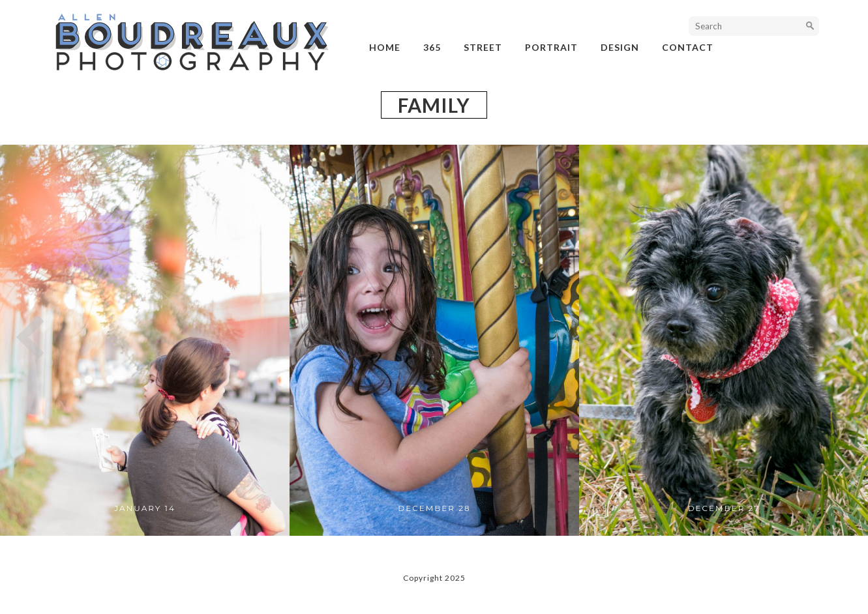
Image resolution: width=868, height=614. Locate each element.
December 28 (434, 508)
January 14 (145, 508)
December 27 (724, 508)
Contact (688, 47)
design (620, 47)
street (483, 47)
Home (385, 47)
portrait (551, 47)
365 (432, 47)
